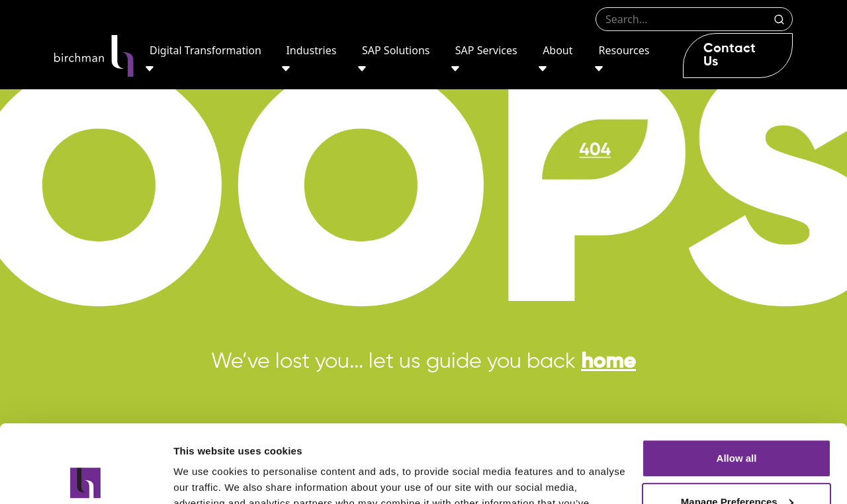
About (557, 50)
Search (779, 20)
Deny (737, 467)
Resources (624, 50)
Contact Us (730, 56)
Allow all (737, 381)
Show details (204, 478)
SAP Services (486, 50)
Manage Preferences (737, 424)
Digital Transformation (205, 50)
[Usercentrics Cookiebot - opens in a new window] (86, 478)
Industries (311, 50)
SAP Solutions (396, 50)
